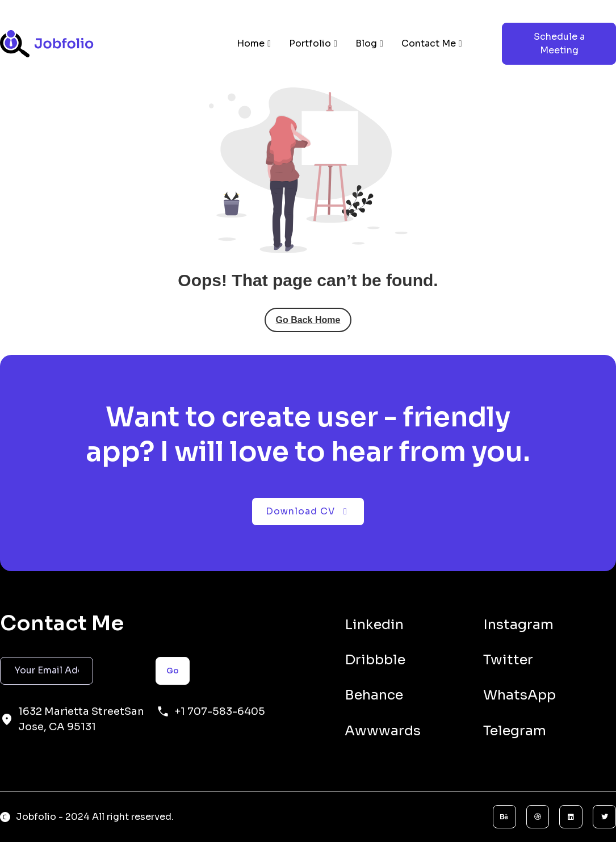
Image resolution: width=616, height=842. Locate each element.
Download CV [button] (308, 511)
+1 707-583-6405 (220, 711)
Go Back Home (308, 320)
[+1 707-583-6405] (163, 711)
